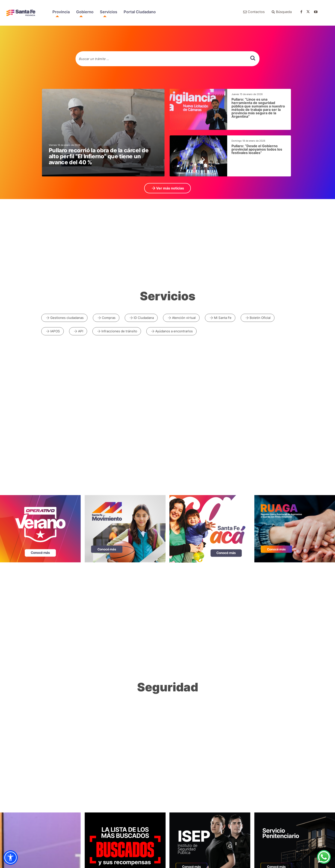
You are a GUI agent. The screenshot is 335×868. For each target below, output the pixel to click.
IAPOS (53, 331)
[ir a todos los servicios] (167, 298)
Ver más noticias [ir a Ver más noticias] (167, 188)
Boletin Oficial (258, 318)
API (78, 331)
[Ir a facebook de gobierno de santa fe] (303, 12)
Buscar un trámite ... (94, 59)
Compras (106, 318)
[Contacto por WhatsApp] (324, 857)
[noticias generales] (103, 133)
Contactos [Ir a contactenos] (254, 12)
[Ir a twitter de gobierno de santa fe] (310, 12)
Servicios (109, 12)
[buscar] (253, 58)
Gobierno (85, 12)
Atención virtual (181, 318)
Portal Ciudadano (140, 12)
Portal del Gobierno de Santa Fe (21, 13)
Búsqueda (282, 12)
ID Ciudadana (141, 318)
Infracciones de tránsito (117, 331)
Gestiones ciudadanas (64, 318)
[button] (10, 858)
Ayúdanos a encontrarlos (171, 331)
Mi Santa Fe (220, 318)
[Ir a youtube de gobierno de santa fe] (318, 12)
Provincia (61, 12)
